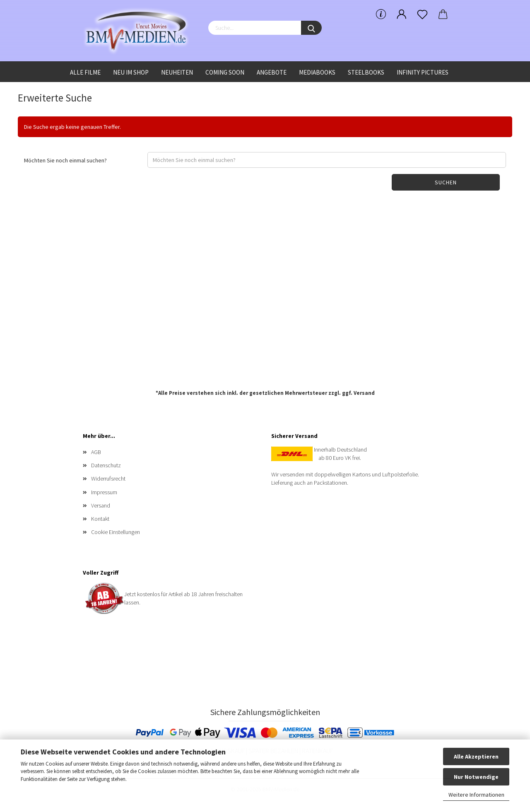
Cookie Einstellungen (116, 532)
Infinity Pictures (423, 72)
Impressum (104, 492)
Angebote (272, 72)
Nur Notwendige (476, 777)
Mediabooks (317, 72)
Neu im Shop (131, 72)
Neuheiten (177, 72)
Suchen (446, 182)
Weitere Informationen (476, 795)
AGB (96, 452)
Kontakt (100, 519)
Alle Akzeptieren (476, 756)
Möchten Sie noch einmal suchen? (65, 160)
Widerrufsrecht (108, 479)
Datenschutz (106, 465)
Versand (364, 393)
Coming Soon (225, 72)
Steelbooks (366, 72)
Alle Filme (85, 72)
